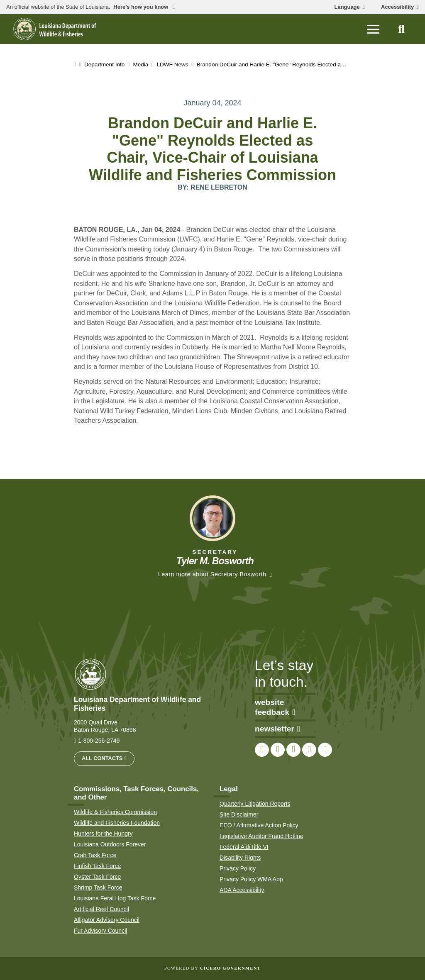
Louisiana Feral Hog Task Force (115, 898)
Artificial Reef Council (101, 909)
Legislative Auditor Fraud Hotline (261, 836)
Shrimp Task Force (98, 887)
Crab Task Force (95, 855)
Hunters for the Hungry (103, 834)
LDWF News (172, 65)
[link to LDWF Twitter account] (278, 750)
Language (347, 7)
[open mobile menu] (373, 29)
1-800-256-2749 (99, 741)
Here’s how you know (142, 7)
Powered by (212, 968)
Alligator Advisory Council (107, 920)
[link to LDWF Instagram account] (293, 750)
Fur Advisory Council (100, 931)
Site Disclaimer (239, 814)
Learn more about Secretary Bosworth (212, 574)
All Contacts (102, 758)
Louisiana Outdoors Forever (110, 844)
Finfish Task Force (97, 866)
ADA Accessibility (242, 890)
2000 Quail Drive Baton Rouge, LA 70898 (105, 726)
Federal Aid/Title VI (244, 847)
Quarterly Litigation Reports (255, 804)
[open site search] (401, 29)
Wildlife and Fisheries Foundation (117, 823)
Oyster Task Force (97, 877)
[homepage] (55, 29)
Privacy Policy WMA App (251, 879)
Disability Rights (240, 858)
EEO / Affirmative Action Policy (259, 825)
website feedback (275, 707)
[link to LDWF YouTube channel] (309, 750)
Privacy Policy (238, 868)
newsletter (277, 729)
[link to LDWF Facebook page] (262, 750)
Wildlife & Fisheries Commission (115, 812)
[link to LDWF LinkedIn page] (325, 750)
